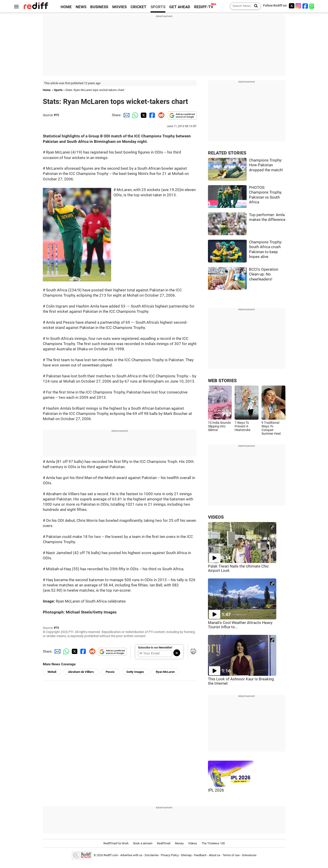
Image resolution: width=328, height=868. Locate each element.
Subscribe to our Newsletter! (155, 648)
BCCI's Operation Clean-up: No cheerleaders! (264, 274)
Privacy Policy (170, 855)
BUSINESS (99, 7)
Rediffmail (164, 843)
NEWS (81, 7)
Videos (193, 843)
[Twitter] (292, 6)
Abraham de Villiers (81, 672)
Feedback (200, 855)
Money (179, 843)
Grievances (249, 855)
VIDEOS (216, 517)
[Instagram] (298, 6)
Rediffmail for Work (116, 843)
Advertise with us (131, 855)
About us (215, 855)
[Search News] (255, 6)
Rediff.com (111, 855)
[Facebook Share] (152, 115)
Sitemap (186, 855)
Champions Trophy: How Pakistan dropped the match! (266, 165)
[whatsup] (312, 6)
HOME (66, 7)
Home (47, 90)
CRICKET (138, 7)
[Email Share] (126, 115)
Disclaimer (152, 855)
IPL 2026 (216, 790)
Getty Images (135, 672)
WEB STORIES (222, 381)
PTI (56, 115)
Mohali (52, 672)
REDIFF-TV (204, 7)
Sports (58, 90)
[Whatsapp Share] (134, 115)
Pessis (110, 672)
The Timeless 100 (213, 843)
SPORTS (158, 7)
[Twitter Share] (143, 115)
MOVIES (119, 7)
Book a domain (143, 843)
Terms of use (231, 855)
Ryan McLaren (165, 672)
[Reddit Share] (160, 115)
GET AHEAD (180, 7)
